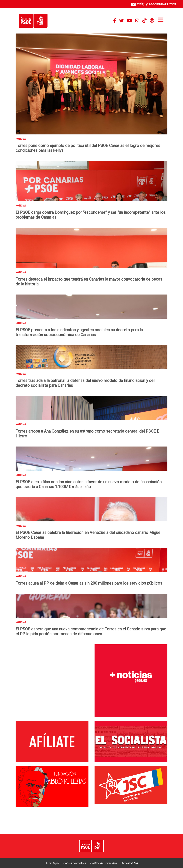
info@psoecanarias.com (153, 4)
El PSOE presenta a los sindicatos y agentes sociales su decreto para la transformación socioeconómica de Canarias (79, 332)
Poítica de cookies (74, 863)
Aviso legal (52, 863)
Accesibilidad (129, 863)
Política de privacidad (103, 863)
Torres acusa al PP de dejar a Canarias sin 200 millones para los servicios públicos (89, 583)
